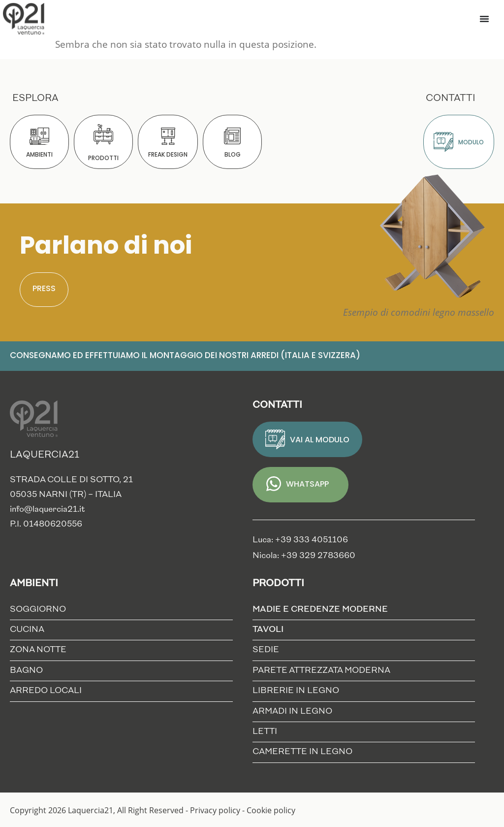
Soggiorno (38, 610)
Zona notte (38, 650)
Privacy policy (215, 810)
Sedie (266, 650)
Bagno (26, 671)
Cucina (27, 630)
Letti (265, 732)
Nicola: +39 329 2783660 (304, 556)
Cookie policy (271, 810)
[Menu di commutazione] (484, 19)
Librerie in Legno (296, 691)
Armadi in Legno (292, 711)
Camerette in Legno (302, 752)
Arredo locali (46, 691)
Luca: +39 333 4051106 (300, 540)
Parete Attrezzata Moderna (321, 671)
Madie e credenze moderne (323, 610)
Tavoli (270, 630)
